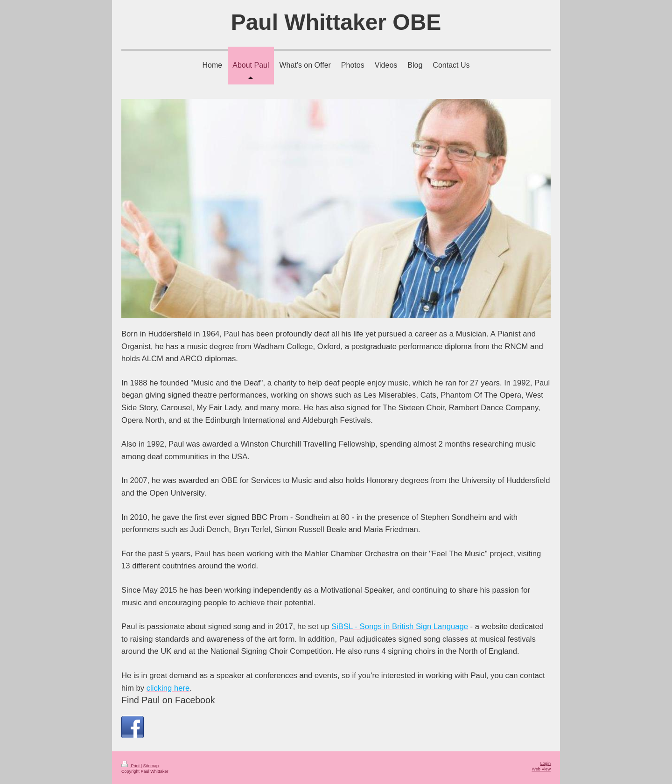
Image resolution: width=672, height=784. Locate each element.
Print (131, 766)
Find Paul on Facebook (168, 700)
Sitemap (151, 766)
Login (546, 763)
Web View (541, 769)
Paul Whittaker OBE (336, 22)
